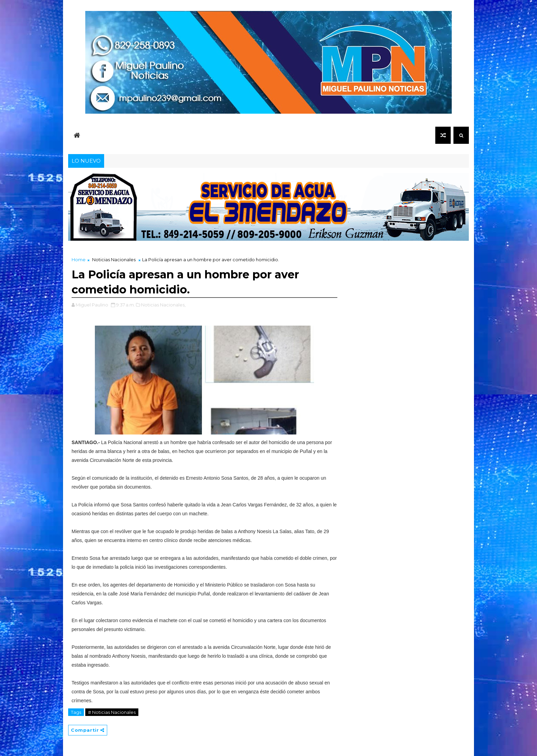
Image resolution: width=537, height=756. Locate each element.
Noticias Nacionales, (163, 305)
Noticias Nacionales (114, 260)
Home (79, 260)
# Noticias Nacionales (112, 712)
